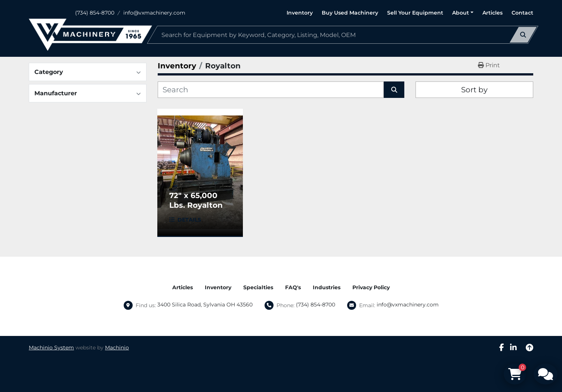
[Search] (343, 35)
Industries (327, 287)
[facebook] (502, 348)
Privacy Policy (371, 287)
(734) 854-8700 (95, 13)
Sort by (474, 90)
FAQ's (293, 287)
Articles (492, 13)
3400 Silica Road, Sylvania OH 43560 (205, 305)
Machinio (117, 348)
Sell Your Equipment (415, 13)
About (461, 13)
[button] (463, 13)
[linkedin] (513, 348)
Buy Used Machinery (350, 13)
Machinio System (51, 348)
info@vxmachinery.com (154, 13)
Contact (522, 13)
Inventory (300, 13)
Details (189, 220)
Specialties (258, 287)
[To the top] (529, 348)
